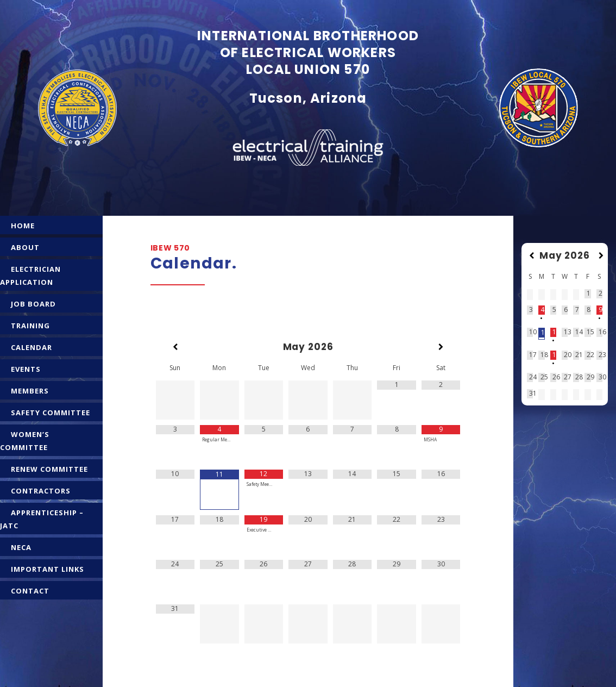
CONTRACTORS (41, 491)
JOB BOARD (33, 304)
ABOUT (25, 247)
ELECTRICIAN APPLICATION (30, 276)
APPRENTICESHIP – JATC (42, 519)
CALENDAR (32, 347)
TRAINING (30, 326)
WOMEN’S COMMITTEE (25, 441)
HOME (23, 226)
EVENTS (26, 369)
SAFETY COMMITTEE (51, 413)
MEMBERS (30, 391)
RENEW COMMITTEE (49, 469)
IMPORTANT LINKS (48, 569)
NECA (21, 547)
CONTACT (30, 591)
